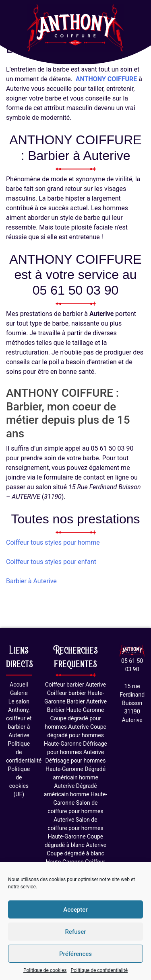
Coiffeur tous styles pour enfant (51, 562)
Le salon (19, 701)
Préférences (75, 954)
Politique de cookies (45, 970)
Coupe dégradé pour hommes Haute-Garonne (75, 735)
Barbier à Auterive (31, 581)
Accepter (75, 910)
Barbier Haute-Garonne (76, 710)
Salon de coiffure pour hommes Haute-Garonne (75, 828)
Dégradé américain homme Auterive (79, 777)
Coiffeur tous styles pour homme (53, 542)
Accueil (19, 685)
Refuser (75, 932)
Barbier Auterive (87, 701)
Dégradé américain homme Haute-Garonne (75, 794)
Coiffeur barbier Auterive (76, 685)
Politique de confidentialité (99, 970)
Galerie (19, 693)
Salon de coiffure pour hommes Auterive (75, 811)
